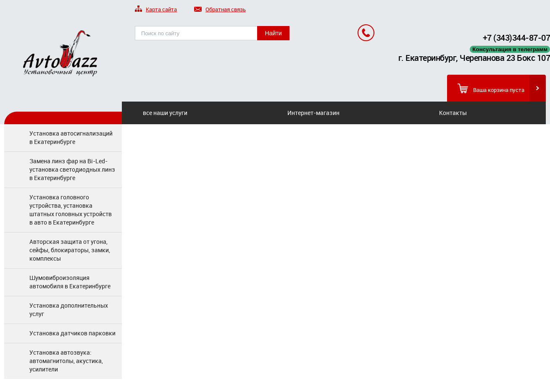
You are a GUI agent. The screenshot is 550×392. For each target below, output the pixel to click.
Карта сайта (156, 10)
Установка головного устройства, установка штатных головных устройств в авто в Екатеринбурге (71, 210)
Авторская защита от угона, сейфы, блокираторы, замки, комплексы (70, 250)
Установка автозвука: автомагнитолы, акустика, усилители (66, 361)
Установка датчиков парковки (72, 333)
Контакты (453, 113)
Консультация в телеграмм (510, 49)
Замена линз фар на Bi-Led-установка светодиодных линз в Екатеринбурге (72, 169)
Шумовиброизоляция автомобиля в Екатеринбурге (70, 282)
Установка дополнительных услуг (69, 310)
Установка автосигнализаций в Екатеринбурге (71, 137)
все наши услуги (165, 113)
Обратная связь (220, 10)
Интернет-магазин (313, 113)
